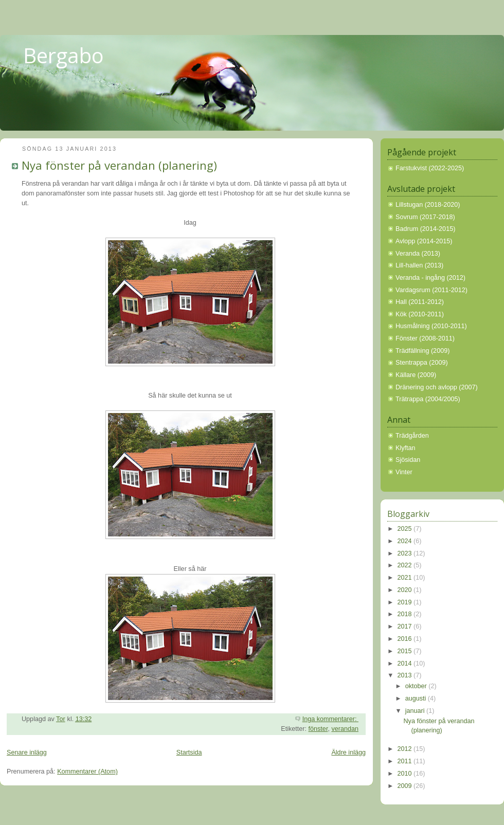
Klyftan (406, 448)
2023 (406, 553)
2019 (406, 602)
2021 (406, 578)
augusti (417, 698)
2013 (406, 675)
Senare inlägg (27, 752)
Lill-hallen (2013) (419, 265)
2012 (406, 749)
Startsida (189, 752)
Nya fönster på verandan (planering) (119, 165)
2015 (406, 651)
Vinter (404, 472)
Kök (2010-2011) (420, 314)
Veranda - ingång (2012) (430, 278)
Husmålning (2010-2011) (431, 326)
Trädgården (412, 436)
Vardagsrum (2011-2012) (431, 290)
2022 (406, 565)
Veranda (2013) (418, 254)
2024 (406, 541)
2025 (406, 529)
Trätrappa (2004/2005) (428, 399)
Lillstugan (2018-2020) (428, 205)
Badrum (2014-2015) (425, 229)
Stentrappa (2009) (422, 363)
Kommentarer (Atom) (87, 772)
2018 (406, 614)
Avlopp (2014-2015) (424, 241)
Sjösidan (408, 460)
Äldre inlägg (348, 752)
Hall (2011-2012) (420, 302)
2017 (406, 626)
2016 (406, 639)
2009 (406, 786)
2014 (406, 663)
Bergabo (64, 55)
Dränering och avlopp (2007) (437, 387)
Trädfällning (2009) (422, 351)
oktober (417, 686)
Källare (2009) (416, 375)
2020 (406, 590)
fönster (318, 729)
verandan (345, 729)
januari (416, 711)
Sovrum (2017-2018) (425, 217)
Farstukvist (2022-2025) (430, 168)
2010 (406, 774)
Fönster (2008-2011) (425, 338)
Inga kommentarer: (330, 719)
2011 (406, 761)
